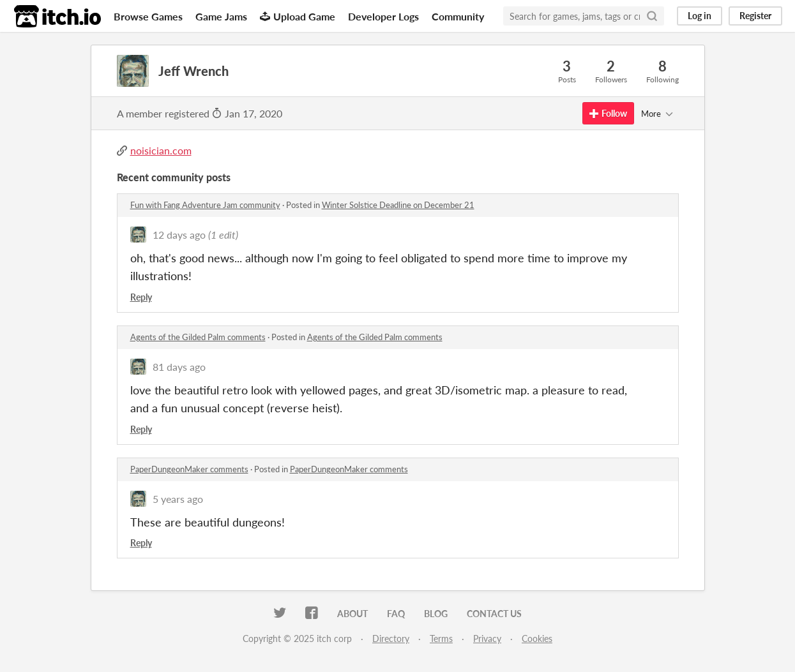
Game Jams (221, 16)
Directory (391, 638)
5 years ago (178, 499)
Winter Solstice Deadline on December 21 (398, 205)
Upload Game (298, 16)
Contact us (494, 614)
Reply (141, 297)
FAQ (396, 614)
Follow (608, 113)
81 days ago (179, 367)
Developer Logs (383, 16)
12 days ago (179, 235)
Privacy (487, 638)
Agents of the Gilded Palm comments (198, 337)
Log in (700, 16)
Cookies (537, 638)
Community (458, 16)
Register (755, 16)
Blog (436, 614)
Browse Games (148, 16)
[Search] (652, 16)
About (352, 614)
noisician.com (161, 150)
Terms (441, 638)
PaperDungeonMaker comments (189, 469)
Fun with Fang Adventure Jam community (205, 205)
